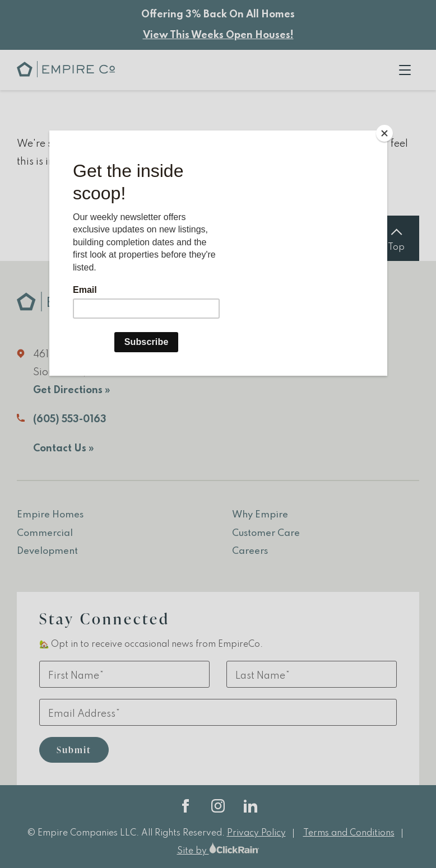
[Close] (384, 133)
